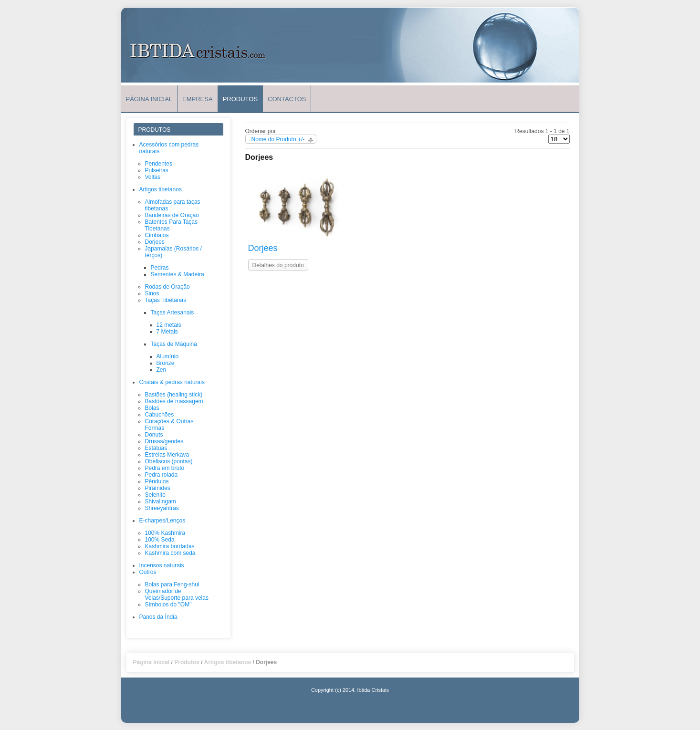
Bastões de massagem (174, 401)
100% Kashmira (165, 533)
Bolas (152, 408)
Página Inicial (149, 99)
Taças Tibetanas (166, 300)
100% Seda (160, 540)
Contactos (287, 99)
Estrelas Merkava (167, 455)
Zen (162, 370)
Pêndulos (157, 481)
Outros (148, 572)
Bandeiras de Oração (172, 215)
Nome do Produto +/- (278, 139)
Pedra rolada (162, 475)
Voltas (153, 177)
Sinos (152, 293)
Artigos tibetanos (161, 189)
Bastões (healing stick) (174, 395)
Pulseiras (157, 170)
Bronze (166, 363)
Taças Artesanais (172, 313)
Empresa (198, 99)
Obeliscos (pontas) (169, 461)
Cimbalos (157, 235)
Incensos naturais (162, 565)
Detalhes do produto (278, 265)
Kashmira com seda (170, 553)
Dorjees (155, 242)
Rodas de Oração (167, 287)
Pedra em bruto (165, 468)
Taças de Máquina (174, 344)
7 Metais (167, 332)
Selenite (155, 495)
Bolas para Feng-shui (172, 584)
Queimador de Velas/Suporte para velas (177, 594)
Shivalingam (161, 501)
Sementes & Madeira (178, 274)
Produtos (240, 99)
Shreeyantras (162, 508)
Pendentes (159, 164)
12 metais (169, 325)
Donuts (154, 435)
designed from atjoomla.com (350, 702)
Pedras (160, 268)
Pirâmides (158, 488)
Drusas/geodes (164, 441)
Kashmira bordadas (170, 546)
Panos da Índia (158, 617)
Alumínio (168, 356)
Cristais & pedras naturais (172, 382)
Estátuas (156, 448)
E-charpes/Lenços (162, 521)
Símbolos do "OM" (168, 605)
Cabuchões (160, 415)
